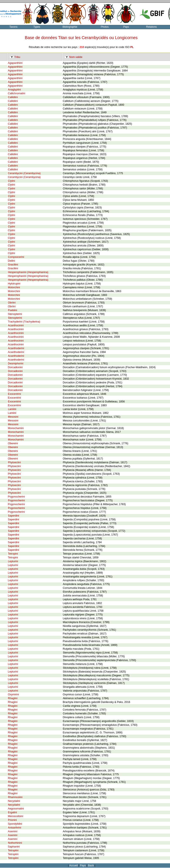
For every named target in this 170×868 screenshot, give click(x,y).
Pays (126, 27)
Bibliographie (70, 27)
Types (37, 27)
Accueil (74, 865)
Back (91, 865)
